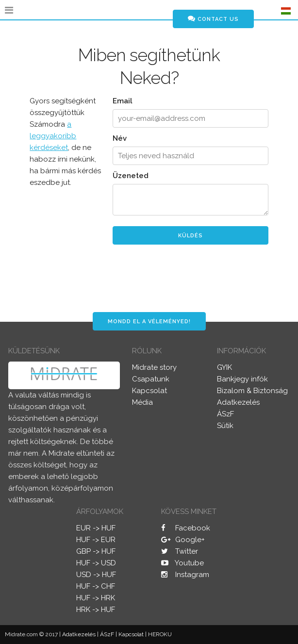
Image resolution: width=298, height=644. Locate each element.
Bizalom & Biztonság (252, 391)
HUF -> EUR (96, 540)
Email (123, 101)
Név (120, 138)
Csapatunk (151, 379)
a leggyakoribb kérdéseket (53, 136)
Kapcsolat (149, 391)
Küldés (190, 236)
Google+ (183, 540)
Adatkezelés (238, 402)
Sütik (225, 426)
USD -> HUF (96, 575)
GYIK (224, 367)
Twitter (180, 551)
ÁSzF (225, 414)
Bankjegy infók (242, 379)
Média (142, 402)
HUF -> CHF (96, 586)
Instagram (185, 575)
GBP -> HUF (96, 551)
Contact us (213, 18)
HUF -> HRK (96, 598)
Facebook (186, 528)
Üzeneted (131, 176)
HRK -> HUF (96, 610)
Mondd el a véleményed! (149, 322)
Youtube (182, 563)
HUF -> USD (96, 563)
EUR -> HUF (96, 528)
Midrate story (154, 367)
